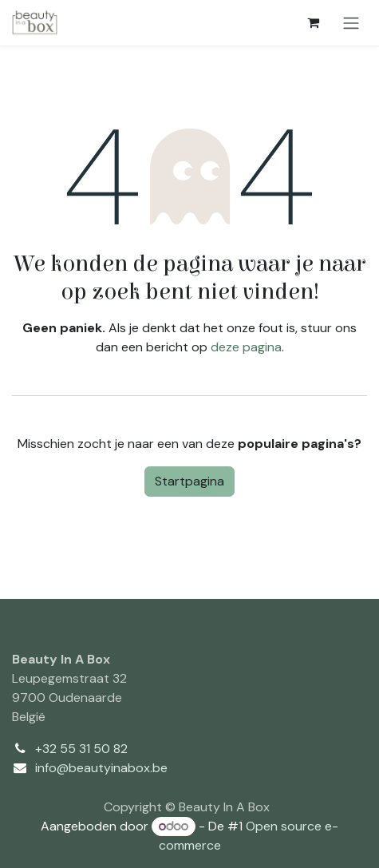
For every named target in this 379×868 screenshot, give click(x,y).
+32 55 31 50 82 (81, 749)
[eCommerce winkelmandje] (313, 22)
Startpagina (189, 481)
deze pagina (246, 347)
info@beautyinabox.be (101, 768)
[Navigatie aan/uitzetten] (351, 23)
